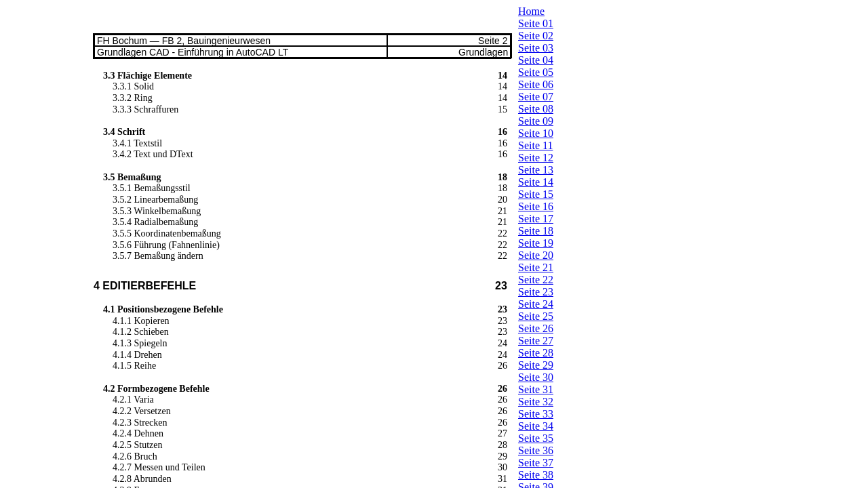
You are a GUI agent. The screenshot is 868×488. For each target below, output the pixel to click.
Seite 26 (536, 328)
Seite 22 (536, 280)
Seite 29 (536, 365)
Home (531, 11)
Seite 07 (536, 97)
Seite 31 (536, 389)
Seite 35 (536, 438)
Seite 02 (536, 36)
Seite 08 (536, 109)
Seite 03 (536, 48)
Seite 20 (536, 255)
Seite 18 (536, 231)
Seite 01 (536, 23)
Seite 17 (536, 219)
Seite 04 (536, 60)
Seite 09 (536, 121)
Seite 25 (536, 316)
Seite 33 (536, 414)
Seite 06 (536, 84)
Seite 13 (536, 170)
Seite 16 (536, 206)
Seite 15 (536, 194)
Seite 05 (536, 72)
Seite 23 (536, 292)
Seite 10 (536, 133)
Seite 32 (536, 402)
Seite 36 (536, 450)
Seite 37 (536, 463)
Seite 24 (536, 304)
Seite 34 (536, 426)
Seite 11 (535, 145)
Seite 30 (536, 377)
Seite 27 (536, 341)
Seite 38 (536, 475)
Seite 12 (536, 158)
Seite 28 (536, 353)
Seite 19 (536, 243)
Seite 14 (536, 182)
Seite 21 (536, 267)
